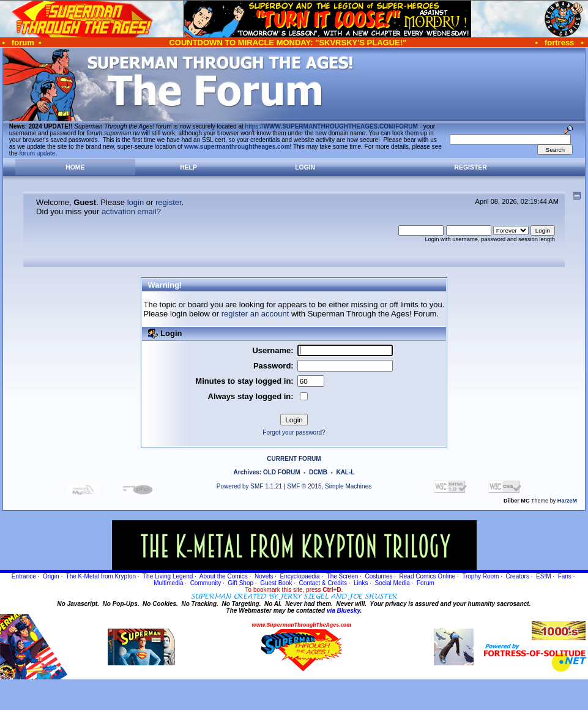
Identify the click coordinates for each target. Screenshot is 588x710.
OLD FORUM (282, 472)
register (169, 202)
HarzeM (567, 501)
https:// (332, 126)
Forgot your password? (294, 432)
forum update (38, 153)
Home (75, 167)
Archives (247, 472)
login (136, 202)
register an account (255, 314)
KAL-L (345, 472)
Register (471, 167)
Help (188, 167)
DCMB (318, 472)
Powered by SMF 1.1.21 (249, 486)
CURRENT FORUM (294, 459)
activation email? (131, 211)
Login (305, 167)
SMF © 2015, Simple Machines (329, 486)
